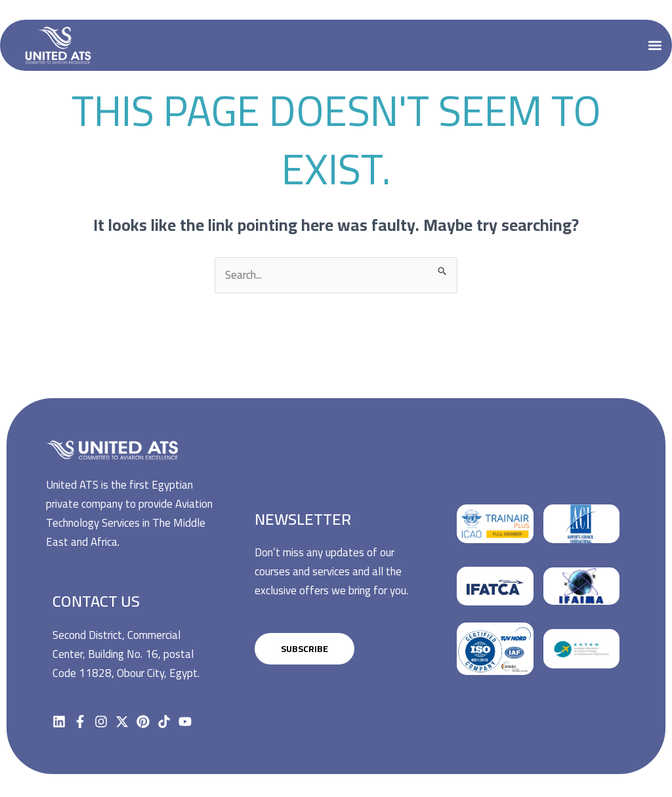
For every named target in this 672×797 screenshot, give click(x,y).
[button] (655, 45)
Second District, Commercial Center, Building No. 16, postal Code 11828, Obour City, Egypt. (126, 654)
